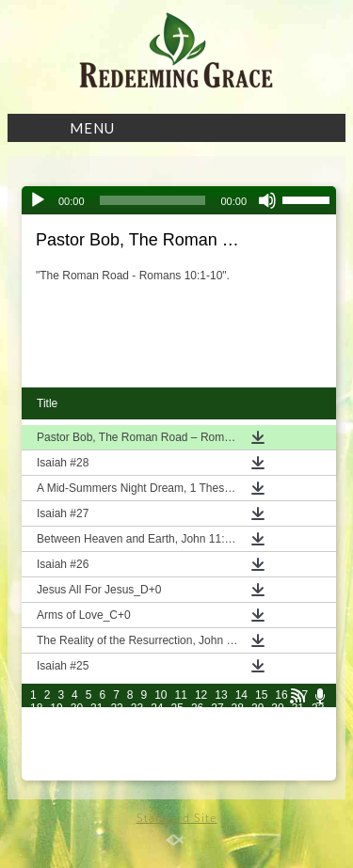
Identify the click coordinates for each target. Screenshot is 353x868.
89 (257, 761)
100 (181, 774)
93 (36, 774)
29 (257, 708)
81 (96, 761)
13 (221, 695)
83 (137, 761)
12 (201, 695)
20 (77, 708)
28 (238, 708)
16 (281, 695)
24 (157, 708)
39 (157, 721)
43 (238, 721)
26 (197, 708)
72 (217, 748)
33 (36, 721)
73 (238, 748)
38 (137, 721)
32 (318, 708)
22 (116, 708)
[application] (179, 200)
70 (177, 748)
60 (277, 734)
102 (233, 774)
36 (96, 721)
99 (157, 774)
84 (157, 761)
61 (298, 734)
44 (257, 721)
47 (318, 721)
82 (116, 761)
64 (56, 748)
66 (96, 748)
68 (137, 748)
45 (277, 721)
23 (137, 708)
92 (318, 761)
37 (116, 721)
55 (177, 734)
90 (277, 761)
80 (77, 761)
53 (137, 734)
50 (77, 734)
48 (36, 734)
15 (261, 695)
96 (96, 774)
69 (157, 748)
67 (116, 748)
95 (77, 774)
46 (298, 721)
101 (207, 774)
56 (197, 734)
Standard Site (177, 818)
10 (160, 695)
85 (177, 761)
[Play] (38, 200)
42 (217, 721)
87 (217, 761)
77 (318, 748)
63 (36, 748)
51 (96, 734)
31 (298, 708)
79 (56, 761)
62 (318, 734)
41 (197, 721)
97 (116, 774)
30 (277, 708)
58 (238, 734)
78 (36, 761)
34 (56, 721)
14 (241, 695)
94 (56, 774)
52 (116, 734)
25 (177, 708)
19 (56, 708)
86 (197, 761)
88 (238, 761)
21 (96, 708)
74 (257, 748)
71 (197, 748)
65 (77, 748)
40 (177, 721)
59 (257, 734)
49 (56, 734)
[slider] (153, 200)
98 (137, 774)
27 (217, 708)
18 (36, 708)
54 (157, 734)
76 (298, 748)
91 (298, 761)
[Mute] (267, 200)
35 (77, 721)
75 (277, 748)
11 (181, 695)
